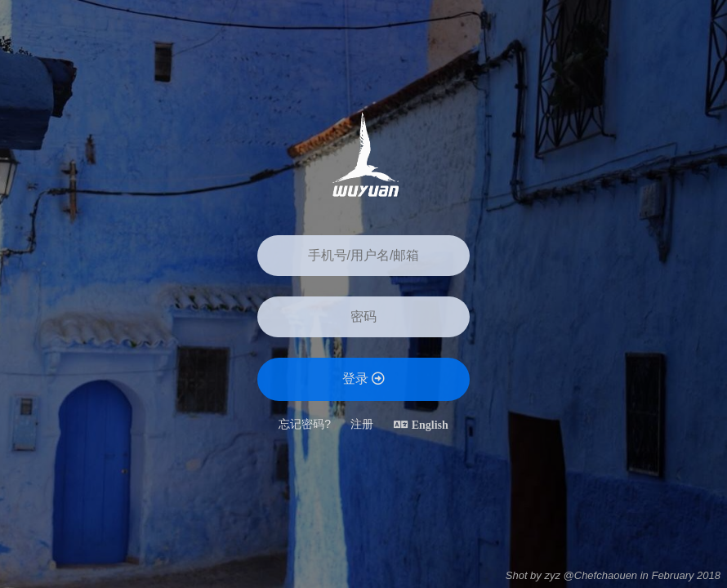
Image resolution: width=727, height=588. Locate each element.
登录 (363, 379)
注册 (362, 424)
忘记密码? (305, 424)
